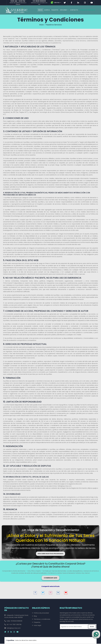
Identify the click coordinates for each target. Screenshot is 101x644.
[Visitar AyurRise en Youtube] (92, 3)
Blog (35, 616)
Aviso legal (37, 626)
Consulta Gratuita (86, 10)
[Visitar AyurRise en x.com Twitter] (6, 632)
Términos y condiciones (42, 620)
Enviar (92, 627)
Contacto (73, 10)
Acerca (45, 10)
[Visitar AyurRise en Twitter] (65, 3)
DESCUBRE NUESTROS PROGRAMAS (50, 554)
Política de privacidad (41, 613)
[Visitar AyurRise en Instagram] (85, 3)
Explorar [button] (62, 10)
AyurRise (11, 641)
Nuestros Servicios (54, 25)
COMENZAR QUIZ (50, 578)
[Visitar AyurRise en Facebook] (71, 3)
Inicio (39, 10)
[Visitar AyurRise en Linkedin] (78, 3)
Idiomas (55, 3)
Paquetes (53, 10)
